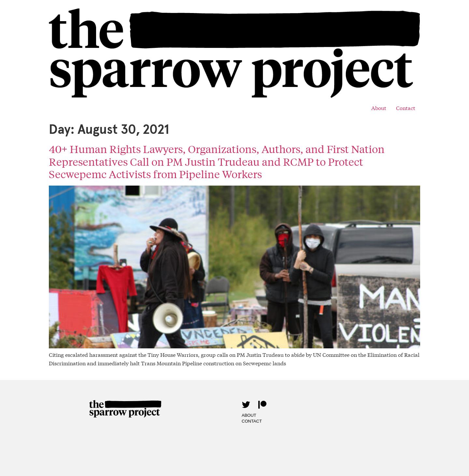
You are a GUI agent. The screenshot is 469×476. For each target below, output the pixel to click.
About (379, 108)
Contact (406, 108)
